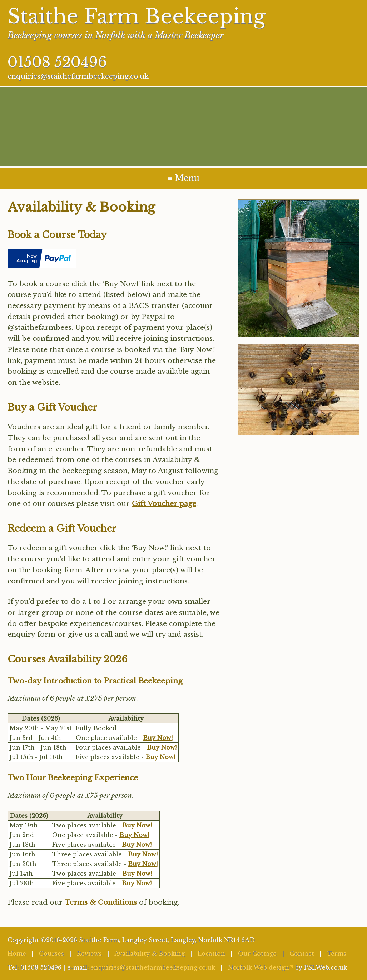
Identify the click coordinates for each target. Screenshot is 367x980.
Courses (51, 954)
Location (211, 954)
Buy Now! (158, 738)
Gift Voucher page (164, 503)
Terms (337, 954)
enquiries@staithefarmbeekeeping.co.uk (78, 76)
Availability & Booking (150, 954)
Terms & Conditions (101, 902)
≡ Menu (183, 178)
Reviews (89, 954)
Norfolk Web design (259, 967)
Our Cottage (257, 954)
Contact (302, 954)
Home (17, 954)
